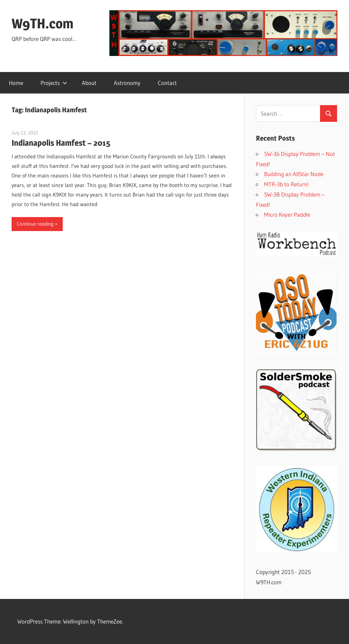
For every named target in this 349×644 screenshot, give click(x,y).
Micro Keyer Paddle (287, 214)
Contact (167, 83)
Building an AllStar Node (294, 174)
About (89, 83)
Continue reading (35, 224)
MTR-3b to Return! (286, 184)
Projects (54, 83)
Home (16, 83)
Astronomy (127, 83)
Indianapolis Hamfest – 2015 (61, 143)
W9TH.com (42, 23)
